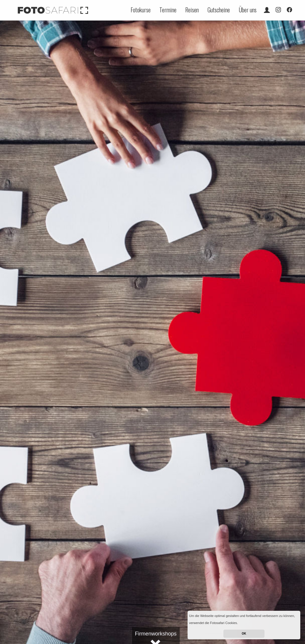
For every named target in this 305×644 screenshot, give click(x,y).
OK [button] (244, 634)
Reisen (192, 10)
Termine (168, 10)
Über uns (248, 10)
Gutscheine (219, 10)
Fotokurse (141, 10)
